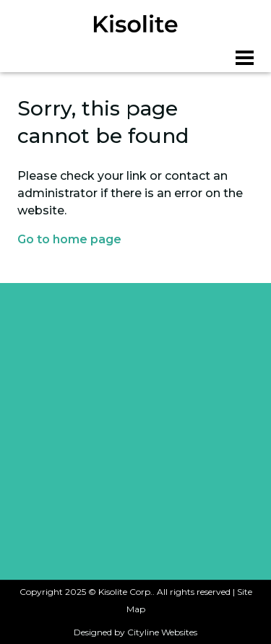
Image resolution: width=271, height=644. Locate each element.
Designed (93, 632)
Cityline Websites (162, 632)
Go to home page (69, 239)
